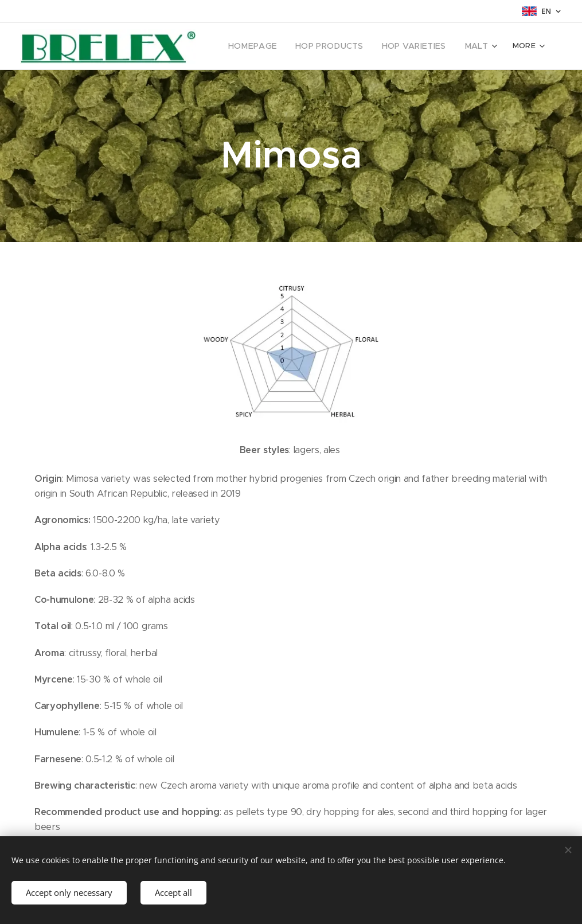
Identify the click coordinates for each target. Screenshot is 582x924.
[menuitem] (269, 46)
